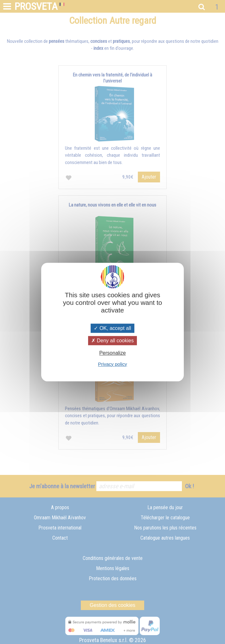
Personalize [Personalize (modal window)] (113, 353)
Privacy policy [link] (113, 364)
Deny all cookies (113, 341)
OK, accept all (112, 328)
